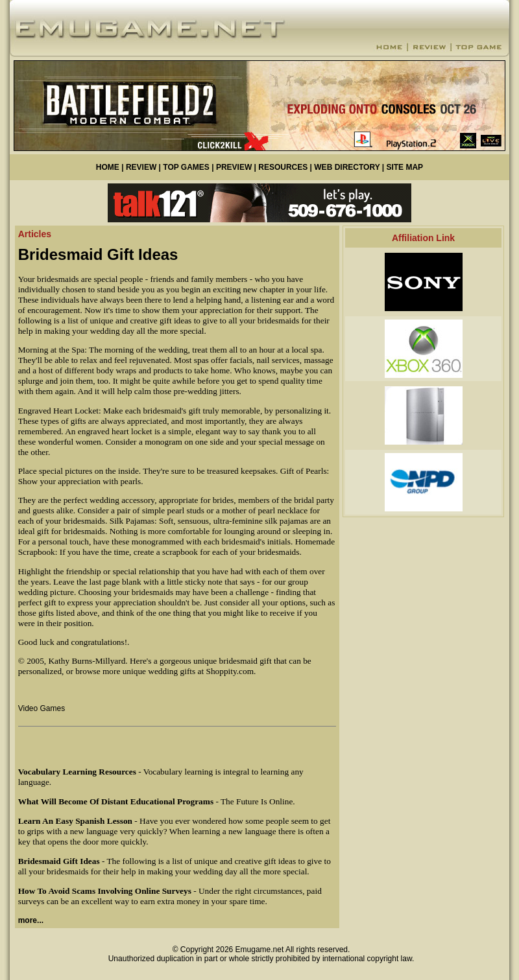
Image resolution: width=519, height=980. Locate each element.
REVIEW (141, 167)
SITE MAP (404, 167)
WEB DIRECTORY (347, 167)
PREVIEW (234, 167)
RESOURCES (283, 167)
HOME (108, 167)
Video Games (42, 708)
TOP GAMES (186, 167)
